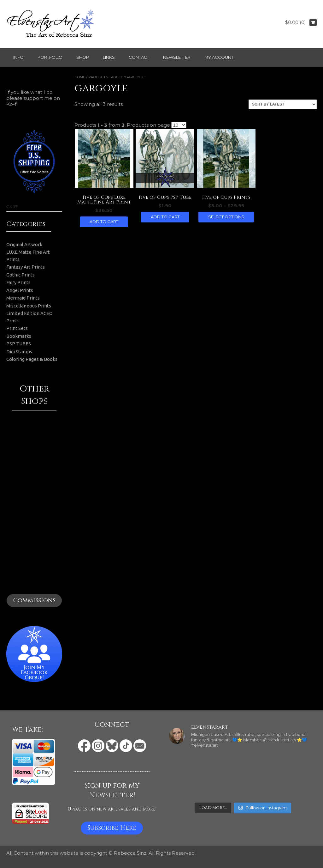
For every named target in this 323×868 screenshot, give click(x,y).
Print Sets (17, 328)
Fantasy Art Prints (26, 267)
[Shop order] (283, 104)
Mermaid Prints (23, 298)
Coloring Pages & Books (32, 359)
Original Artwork (24, 244)
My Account (219, 57)
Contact (139, 57)
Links (109, 57)
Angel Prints (20, 290)
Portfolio (50, 57)
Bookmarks (19, 336)
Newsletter (177, 57)
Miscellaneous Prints (29, 306)
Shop (83, 57)
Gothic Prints (21, 275)
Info (18, 57)
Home (80, 77)
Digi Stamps (19, 352)
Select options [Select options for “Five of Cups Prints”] (226, 217)
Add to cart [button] (104, 222)
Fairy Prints (18, 282)
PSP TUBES (19, 344)
